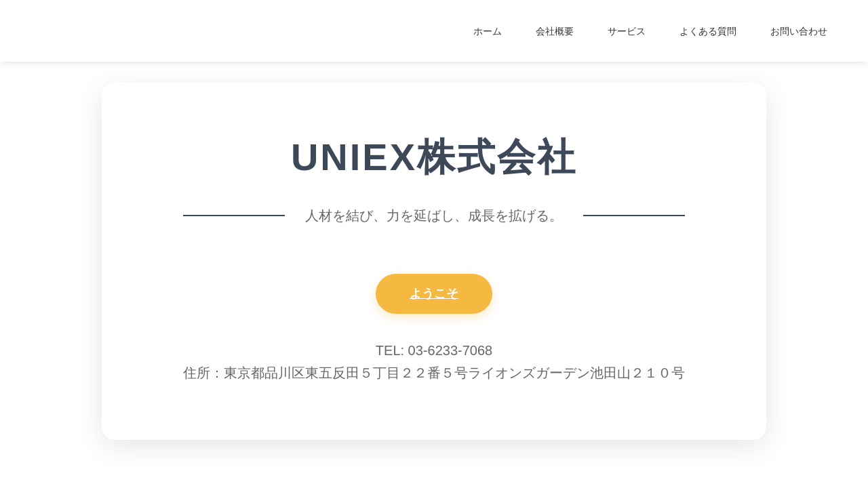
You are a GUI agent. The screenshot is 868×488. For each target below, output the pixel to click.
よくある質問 (708, 31)
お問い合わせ (799, 31)
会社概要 (555, 31)
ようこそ (434, 293)
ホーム (488, 31)
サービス (627, 31)
